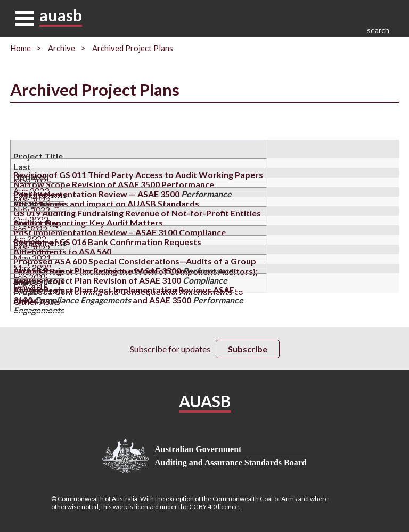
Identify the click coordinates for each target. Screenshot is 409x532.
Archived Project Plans (133, 48)
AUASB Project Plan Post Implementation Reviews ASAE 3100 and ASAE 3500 (128, 300)
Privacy (204, 434)
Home (21, 48)
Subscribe (248, 349)
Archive (62, 48)
